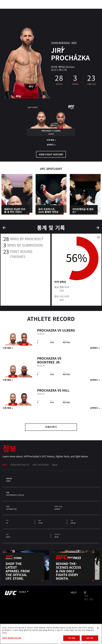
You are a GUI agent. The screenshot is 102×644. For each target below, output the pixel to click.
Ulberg (69, 331)
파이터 (29, 10)
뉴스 (39, 10)
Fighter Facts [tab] (20, 465)
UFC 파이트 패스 (71, 10)
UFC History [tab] (41, 465)
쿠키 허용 (71, 638)
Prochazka (47, 331)
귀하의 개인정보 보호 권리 (12, 638)
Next (98, 228)
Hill (66, 391)
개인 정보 (89, 599)
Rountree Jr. (49, 363)
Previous (4, 228)
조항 (86, 596)
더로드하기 (51, 427)
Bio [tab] (5, 465)
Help (74, 592)
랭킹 (18, 10)
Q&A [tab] (55, 465)
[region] (51, 634)
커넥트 (55, 10)
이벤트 (8, 10)
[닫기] (98, 628)
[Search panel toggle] (93, 10)
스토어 (87, 10)
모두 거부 (90, 638)
